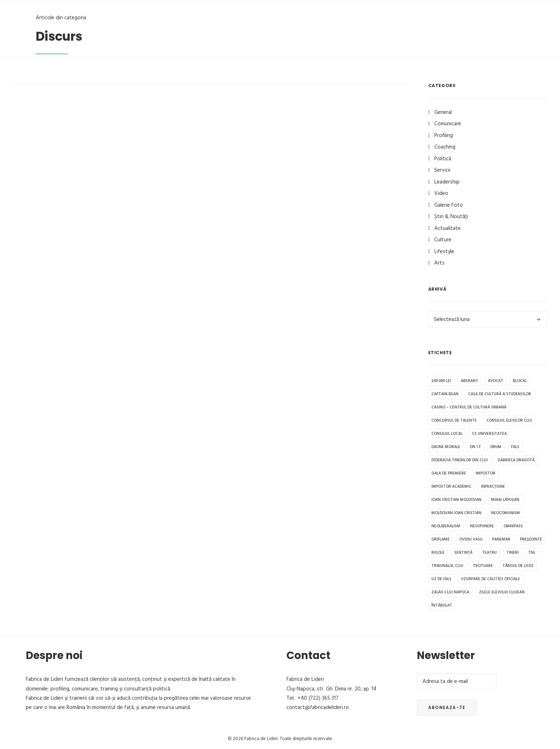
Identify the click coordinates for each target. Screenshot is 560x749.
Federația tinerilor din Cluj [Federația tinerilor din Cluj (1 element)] (460, 460)
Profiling (444, 136)
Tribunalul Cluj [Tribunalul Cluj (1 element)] (447, 566)
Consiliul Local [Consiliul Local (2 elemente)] (447, 434)
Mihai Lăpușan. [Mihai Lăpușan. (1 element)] (506, 500)
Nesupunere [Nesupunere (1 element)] (482, 526)
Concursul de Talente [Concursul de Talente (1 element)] (454, 421)
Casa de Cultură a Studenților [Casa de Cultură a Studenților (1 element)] (500, 394)
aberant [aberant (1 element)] (469, 381)
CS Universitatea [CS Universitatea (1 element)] (489, 434)
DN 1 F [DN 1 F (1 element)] (475, 447)
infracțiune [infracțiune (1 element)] (493, 487)
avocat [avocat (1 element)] (496, 381)
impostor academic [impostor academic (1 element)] (451, 487)
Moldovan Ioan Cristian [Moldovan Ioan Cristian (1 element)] (456, 513)
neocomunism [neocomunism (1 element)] (506, 513)
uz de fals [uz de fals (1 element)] (441, 579)
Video (441, 193)
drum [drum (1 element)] (496, 447)
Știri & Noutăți (451, 217)
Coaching (445, 147)
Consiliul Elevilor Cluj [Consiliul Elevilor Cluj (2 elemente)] (509, 421)
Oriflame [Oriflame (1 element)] (441, 539)
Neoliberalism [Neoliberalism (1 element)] (446, 526)
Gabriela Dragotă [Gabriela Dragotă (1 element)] (516, 460)
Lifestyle (444, 252)
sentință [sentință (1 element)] (463, 553)
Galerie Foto (449, 205)
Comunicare (448, 124)
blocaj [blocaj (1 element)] (520, 381)
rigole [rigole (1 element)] (438, 553)
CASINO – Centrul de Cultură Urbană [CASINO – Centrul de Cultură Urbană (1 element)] (469, 407)
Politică (443, 159)
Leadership (447, 182)
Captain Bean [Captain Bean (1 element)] (445, 394)
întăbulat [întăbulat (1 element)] (442, 605)
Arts (439, 263)
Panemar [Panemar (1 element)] (501, 539)
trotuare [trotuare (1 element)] (483, 566)
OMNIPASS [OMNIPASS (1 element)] (513, 526)
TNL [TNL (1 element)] (532, 553)
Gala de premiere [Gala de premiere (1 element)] (449, 473)
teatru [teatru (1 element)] (489, 553)
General (443, 112)
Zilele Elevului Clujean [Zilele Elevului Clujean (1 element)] (502, 592)
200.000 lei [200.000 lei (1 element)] (441, 381)
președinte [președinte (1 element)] (531, 539)
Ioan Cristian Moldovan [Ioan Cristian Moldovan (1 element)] (456, 500)
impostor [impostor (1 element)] (486, 473)
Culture (443, 240)
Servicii (442, 170)
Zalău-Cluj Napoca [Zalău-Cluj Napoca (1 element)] (450, 592)
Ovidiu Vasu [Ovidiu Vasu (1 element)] (471, 539)
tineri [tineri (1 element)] (512, 553)
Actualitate (447, 228)
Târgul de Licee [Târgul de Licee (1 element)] (518, 566)
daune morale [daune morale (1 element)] (446, 447)
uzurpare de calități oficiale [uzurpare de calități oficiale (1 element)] (491, 579)
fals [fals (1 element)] (515, 447)
